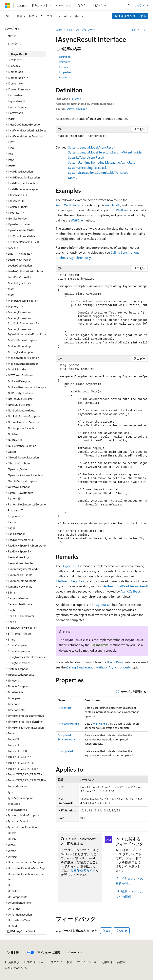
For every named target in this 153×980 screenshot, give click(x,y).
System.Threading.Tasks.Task (87, 167)
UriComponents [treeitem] (18, 897)
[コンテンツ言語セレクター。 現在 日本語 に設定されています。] (13, 952)
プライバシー (86, 962)
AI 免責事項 (12, 962)
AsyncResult (74, 640)
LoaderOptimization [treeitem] (20, 265)
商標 (120, 962)
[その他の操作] (145, 30)
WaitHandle (112, 205)
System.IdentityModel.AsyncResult (92, 147)
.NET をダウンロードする (130, 16)
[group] (102, 311)
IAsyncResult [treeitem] (19, 54)
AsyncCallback (131, 591)
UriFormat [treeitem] (14, 909)
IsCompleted (65, 751)
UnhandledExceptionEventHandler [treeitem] (27, 877)
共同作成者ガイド (83, 870)
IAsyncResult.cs (76, 109)
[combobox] (26, 36)
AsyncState (64, 708)
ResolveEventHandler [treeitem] (21, 563)
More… (73, 178)
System (76, 98)
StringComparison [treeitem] (19, 651)
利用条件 (107, 962)
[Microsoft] (7, 5)
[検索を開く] (129, 5)
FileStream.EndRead (115, 586)
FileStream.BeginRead (71, 581)
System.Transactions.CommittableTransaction (99, 172)
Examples (65, 62)
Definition (65, 57)
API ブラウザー (86, 30)
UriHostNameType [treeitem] (19, 920)
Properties (65, 72)
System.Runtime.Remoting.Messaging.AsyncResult (103, 162)
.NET (69, 30)
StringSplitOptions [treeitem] (19, 663)
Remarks (64, 67)
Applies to (65, 77)
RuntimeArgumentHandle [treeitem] (23, 569)
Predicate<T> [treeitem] (16, 510)
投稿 (70, 962)
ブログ (55, 962)
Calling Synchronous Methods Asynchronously (98, 667)
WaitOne (77, 220)
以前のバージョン (35, 962)
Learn (59, 30)
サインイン (141, 5)
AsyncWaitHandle (68, 205)
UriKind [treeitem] (12, 926)
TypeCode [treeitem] (14, 804)
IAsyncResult (70, 566)
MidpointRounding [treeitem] (19, 346)
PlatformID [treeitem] (14, 498)
